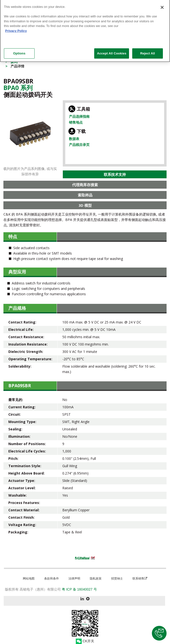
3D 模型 (85, 205)
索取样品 (85, 195)
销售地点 (76, 122)
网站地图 (29, 578)
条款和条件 (52, 578)
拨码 (14, 62)
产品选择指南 (79, 116)
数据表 (74, 139)
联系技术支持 (115, 174)
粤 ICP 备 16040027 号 (79, 589)
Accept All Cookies (112, 52)
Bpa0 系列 (18, 88)
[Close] (162, 6)
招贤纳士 (117, 578)
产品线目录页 (79, 145)
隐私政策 (96, 578)
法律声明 (74, 578)
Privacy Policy (16, 29)
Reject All (147, 52)
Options (19, 52)
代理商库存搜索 (85, 185)
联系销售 (140, 578)
